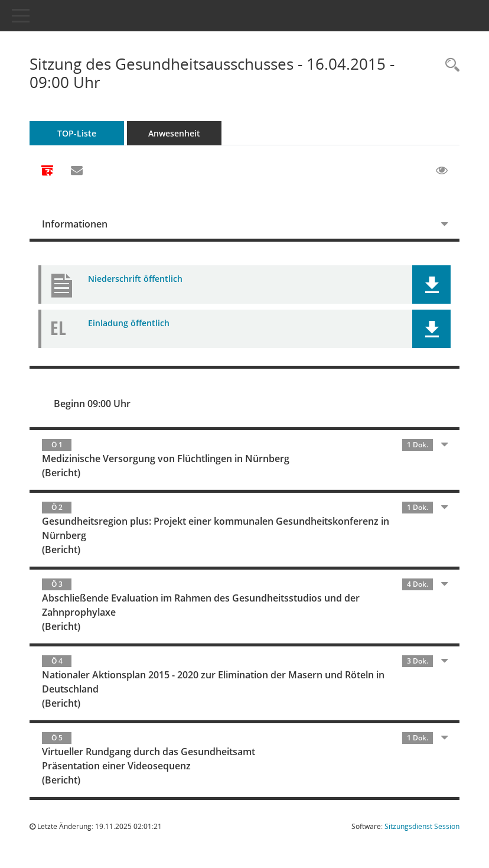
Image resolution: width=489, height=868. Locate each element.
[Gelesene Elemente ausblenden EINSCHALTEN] (442, 171)
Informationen (75, 224)
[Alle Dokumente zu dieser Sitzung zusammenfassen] (47, 171)
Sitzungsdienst (422, 826)
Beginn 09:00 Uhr (92, 404)
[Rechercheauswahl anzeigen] (449, 65)
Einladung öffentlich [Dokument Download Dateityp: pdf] (129, 323)
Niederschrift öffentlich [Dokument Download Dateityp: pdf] (135, 279)
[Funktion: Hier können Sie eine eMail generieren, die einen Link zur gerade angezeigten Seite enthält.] (77, 171)
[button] (431, 285)
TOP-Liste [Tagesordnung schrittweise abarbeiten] (77, 133)
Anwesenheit (174, 133)
